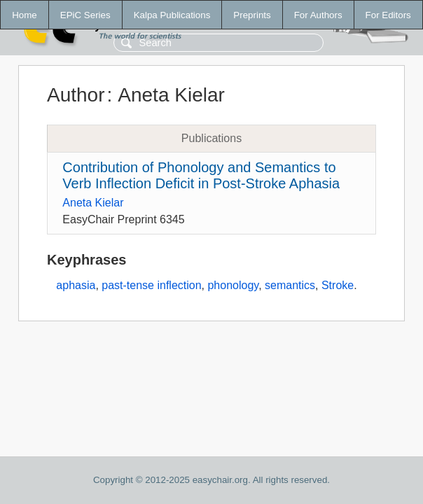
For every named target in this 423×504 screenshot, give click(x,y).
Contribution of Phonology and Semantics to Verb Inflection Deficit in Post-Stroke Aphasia (201, 175)
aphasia (76, 285)
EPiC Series (85, 15)
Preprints (252, 15)
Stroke (338, 285)
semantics (290, 285)
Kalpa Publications (172, 15)
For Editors (388, 15)
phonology (233, 285)
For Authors (318, 15)
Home (25, 15)
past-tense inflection (151, 285)
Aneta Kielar (93, 203)
